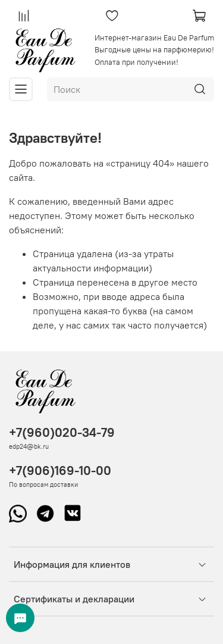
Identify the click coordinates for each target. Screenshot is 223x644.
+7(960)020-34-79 (62, 432)
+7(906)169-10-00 (60, 471)
